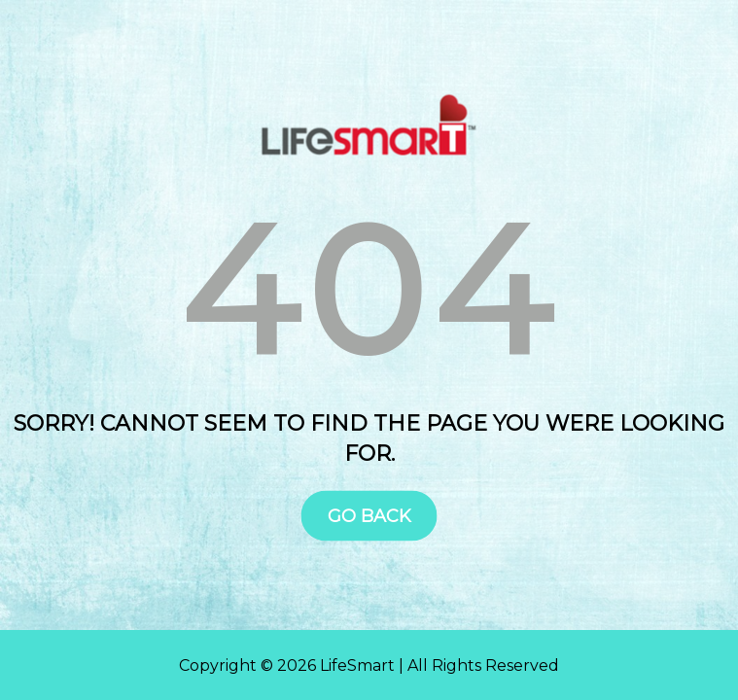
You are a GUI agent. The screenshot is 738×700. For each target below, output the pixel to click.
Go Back (369, 515)
